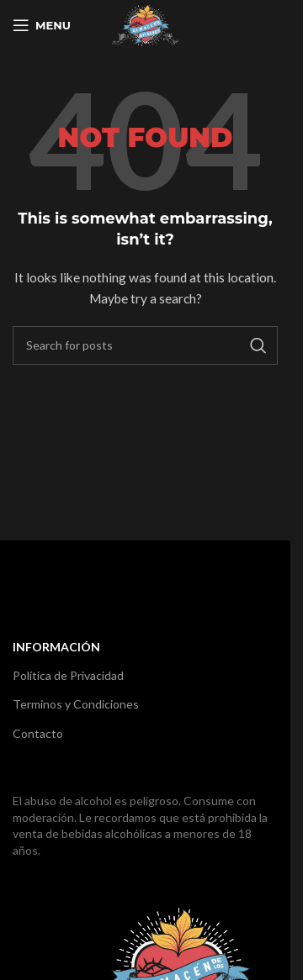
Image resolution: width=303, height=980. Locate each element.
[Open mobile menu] (42, 25)
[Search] (145, 345)
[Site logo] (145, 24)
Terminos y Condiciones (76, 704)
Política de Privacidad (68, 675)
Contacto (38, 733)
